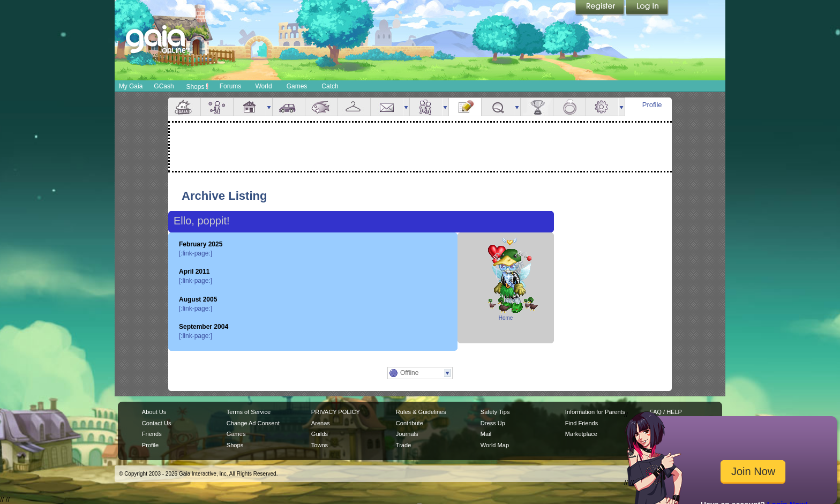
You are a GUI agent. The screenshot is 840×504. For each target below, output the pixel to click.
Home (506, 318)
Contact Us (157, 423)
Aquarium (321, 107)
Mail (387, 107)
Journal (465, 107)
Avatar (217, 107)
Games (297, 86)
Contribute (410, 423)
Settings (602, 107)
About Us (154, 412)
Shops (197, 86)
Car (289, 107)
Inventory (354, 107)
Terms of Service (249, 412)
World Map (495, 445)
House (250, 107)
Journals (407, 434)
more (269, 107)
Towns (320, 445)
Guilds (320, 434)
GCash (164, 86)
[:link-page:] (196, 253)
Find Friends (582, 423)
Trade (403, 445)
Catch (330, 86)
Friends (426, 107)
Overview (184, 107)
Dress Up (493, 423)
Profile (652, 105)
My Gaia (131, 86)
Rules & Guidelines (421, 412)
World (263, 86)
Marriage (569, 107)
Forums (231, 86)
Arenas (321, 423)
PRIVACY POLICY (336, 412)
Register (601, 8)
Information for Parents (595, 412)
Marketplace (581, 434)
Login (647, 8)
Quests (498, 107)
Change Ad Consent (253, 423)
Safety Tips (495, 412)
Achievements (537, 107)
